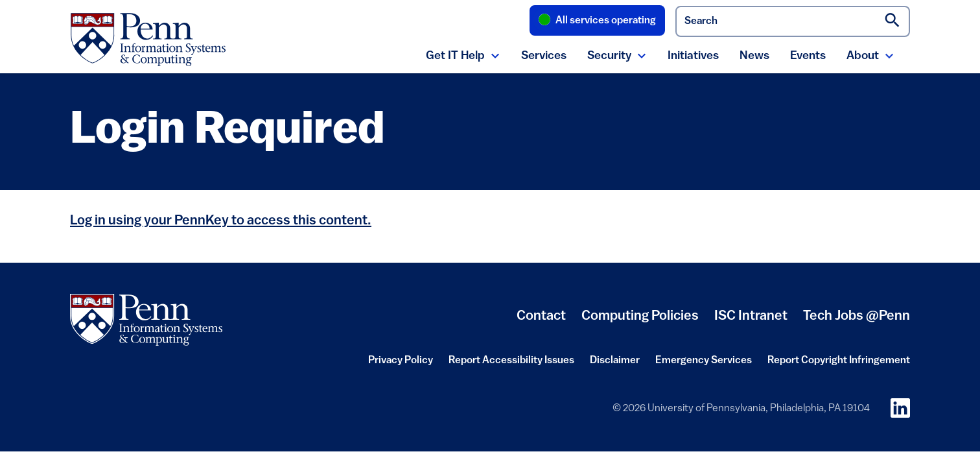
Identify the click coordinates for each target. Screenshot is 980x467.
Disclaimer (615, 365)
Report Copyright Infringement (839, 365)
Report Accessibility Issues (511, 365)
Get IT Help (455, 56)
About (863, 56)
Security (609, 56)
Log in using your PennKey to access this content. (221, 221)
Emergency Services (704, 365)
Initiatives (693, 56)
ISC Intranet (751, 321)
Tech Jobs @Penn (857, 316)
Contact (541, 316)
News (754, 56)
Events (808, 56)
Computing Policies (640, 321)
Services (544, 56)
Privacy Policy (401, 365)
